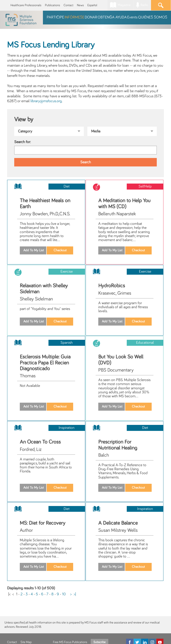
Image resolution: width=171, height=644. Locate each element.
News (80, 5)
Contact (68, 5)
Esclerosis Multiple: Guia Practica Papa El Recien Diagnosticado (45, 363)
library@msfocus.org (46, 101)
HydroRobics (112, 286)
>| (75, 594)
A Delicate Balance (118, 523)
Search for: (22, 142)
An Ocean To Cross (40, 442)
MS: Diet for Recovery (43, 523)
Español (92, 5)
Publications (52, 5)
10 (64, 594)
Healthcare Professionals (26, 5)
